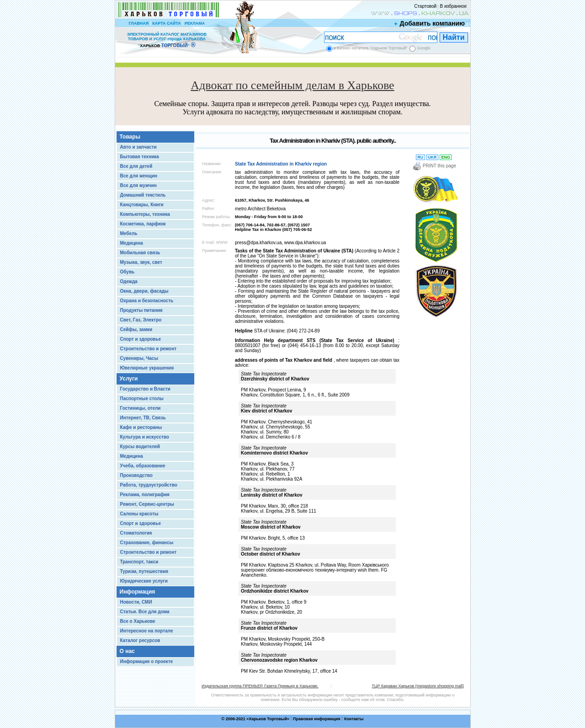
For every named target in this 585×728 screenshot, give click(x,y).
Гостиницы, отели (141, 408)
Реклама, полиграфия (145, 495)
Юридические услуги (144, 581)
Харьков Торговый (268, 719)
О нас (127, 651)
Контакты (354, 719)
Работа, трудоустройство (149, 485)
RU (420, 157)
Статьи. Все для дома (145, 612)
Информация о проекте (147, 661)
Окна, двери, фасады (144, 291)
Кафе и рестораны (141, 427)
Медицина (132, 243)
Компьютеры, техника (145, 214)
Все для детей (136, 166)
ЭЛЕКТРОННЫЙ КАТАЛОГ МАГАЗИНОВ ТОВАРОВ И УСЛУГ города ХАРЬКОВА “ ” (167, 40)
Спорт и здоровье (141, 339)
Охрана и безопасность (147, 301)
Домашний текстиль (143, 195)
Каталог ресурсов (140, 640)
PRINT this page (434, 166)
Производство (136, 475)
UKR (433, 157)
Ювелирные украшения (147, 368)
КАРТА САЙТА (166, 23)
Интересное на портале (147, 631)
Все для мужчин (138, 185)
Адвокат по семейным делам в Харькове (292, 85)
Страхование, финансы (147, 543)
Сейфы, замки (136, 329)
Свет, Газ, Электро (141, 320)
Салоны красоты (139, 514)
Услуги (129, 379)
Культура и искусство (145, 437)
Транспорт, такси (139, 562)
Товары (130, 137)
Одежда (129, 281)
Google (423, 48)
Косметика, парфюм (143, 224)
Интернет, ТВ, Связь (143, 418)
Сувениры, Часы (139, 358)
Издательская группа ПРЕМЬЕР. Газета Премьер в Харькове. (260, 686)
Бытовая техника (140, 157)
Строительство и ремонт (149, 349)
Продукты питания (141, 310)
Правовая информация (317, 719)
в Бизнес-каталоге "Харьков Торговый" (370, 48)
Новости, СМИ (136, 602)
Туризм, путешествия (144, 571)
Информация (138, 592)
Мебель (129, 233)
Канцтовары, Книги (142, 205)
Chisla (304, 724)
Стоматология (136, 533)
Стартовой (425, 6)
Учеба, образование (143, 466)
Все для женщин (139, 176)
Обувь (128, 272)
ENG (446, 157)
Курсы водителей (140, 447)
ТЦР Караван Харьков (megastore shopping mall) (418, 686)
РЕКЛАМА (195, 23)
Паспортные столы (142, 399)
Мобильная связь (140, 253)
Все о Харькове (138, 621)
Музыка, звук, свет (141, 262)
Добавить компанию (430, 23)
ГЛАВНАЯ (138, 23)
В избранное (453, 6)
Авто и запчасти (138, 147)
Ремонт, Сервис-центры (147, 504)
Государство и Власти (145, 389)
